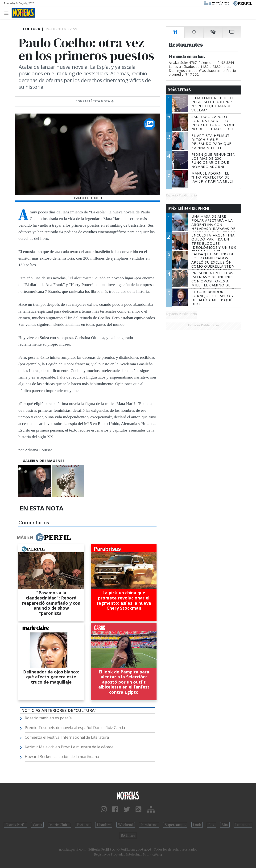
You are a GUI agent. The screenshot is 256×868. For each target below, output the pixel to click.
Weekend (126, 825)
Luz (211, 825)
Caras (37, 825)
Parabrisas (149, 825)
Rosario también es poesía (48, 718)
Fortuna (83, 825)
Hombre (104, 825)
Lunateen (243, 825)
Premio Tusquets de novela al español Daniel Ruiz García (75, 728)
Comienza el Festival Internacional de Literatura (67, 737)
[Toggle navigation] (8, 13)
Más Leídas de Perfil (189, 208)
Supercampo (175, 825)
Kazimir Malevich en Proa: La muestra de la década (69, 747)
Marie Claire (59, 825)
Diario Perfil (15, 825)
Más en (44, 537)
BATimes (128, 835)
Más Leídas (180, 90)
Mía (225, 825)
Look (197, 825)
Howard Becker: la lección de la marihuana (62, 757)
